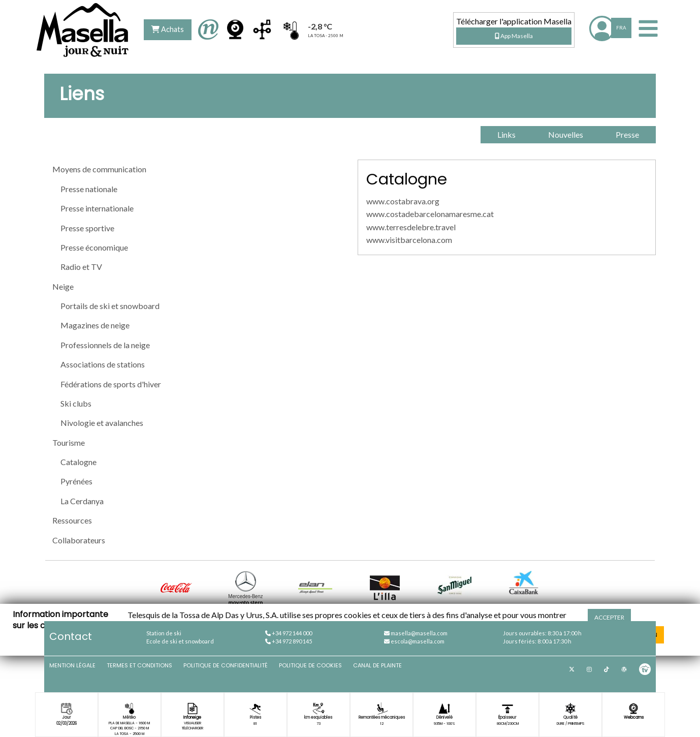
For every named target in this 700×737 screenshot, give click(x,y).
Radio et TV (81, 267)
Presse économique (94, 247)
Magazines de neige (95, 325)
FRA (621, 28)
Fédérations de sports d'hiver (111, 384)
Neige (63, 286)
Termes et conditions (139, 665)
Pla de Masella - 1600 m (129, 723)
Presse (627, 134)
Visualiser (193, 723)
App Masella (514, 36)
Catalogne (78, 462)
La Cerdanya (82, 501)
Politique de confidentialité (226, 665)
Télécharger (193, 728)
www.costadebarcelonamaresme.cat (430, 214)
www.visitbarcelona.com (409, 240)
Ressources (72, 520)
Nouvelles (566, 134)
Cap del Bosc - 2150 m (130, 728)
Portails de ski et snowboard (110, 306)
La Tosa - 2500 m (130, 734)
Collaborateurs (79, 540)
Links (506, 134)
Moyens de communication (99, 169)
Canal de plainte (377, 665)
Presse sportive (87, 228)
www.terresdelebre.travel (411, 227)
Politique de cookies (310, 665)
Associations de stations (103, 364)
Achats (168, 29)
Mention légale (72, 665)
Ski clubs (76, 403)
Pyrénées (76, 481)
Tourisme (69, 442)
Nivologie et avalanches (102, 423)
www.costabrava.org (403, 201)
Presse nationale (89, 189)
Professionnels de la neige (105, 345)
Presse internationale (97, 208)
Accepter (609, 617)
